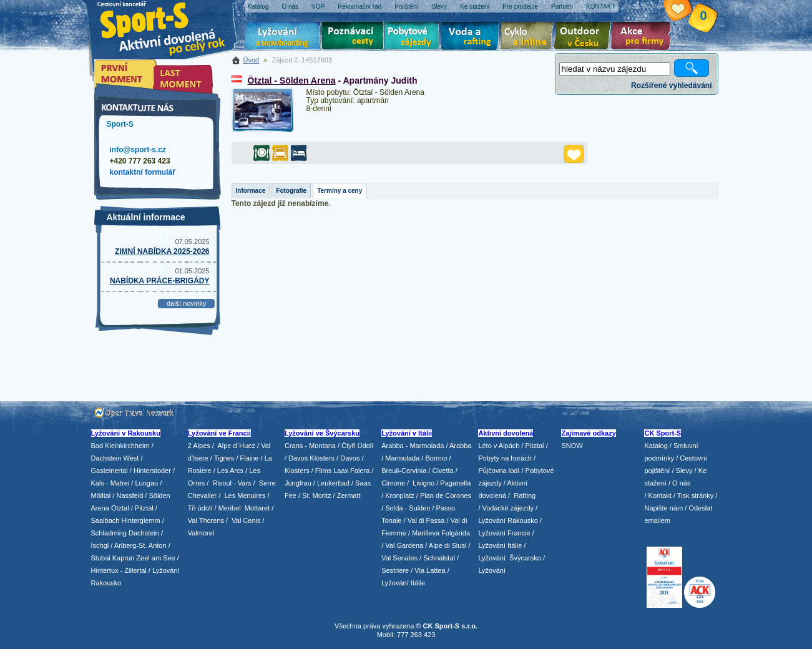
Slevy (684, 471)
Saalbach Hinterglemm (126, 520)
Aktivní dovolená (585, 37)
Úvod (252, 60)
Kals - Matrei (110, 483)
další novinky (187, 303)
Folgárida (456, 533)
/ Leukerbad (331, 483)
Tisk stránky (695, 495)
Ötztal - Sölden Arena (292, 81)
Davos (350, 458)
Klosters (297, 471)
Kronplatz (399, 495)
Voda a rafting (472, 37)
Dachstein (144, 533)
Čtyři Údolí (357, 446)
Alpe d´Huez (237, 446)
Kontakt (660, 495)
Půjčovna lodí (499, 471)
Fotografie (291, 191)
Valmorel (201, 533)
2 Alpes (199, 446)
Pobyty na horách (505, 458)
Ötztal (120, 508)
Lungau (146, 483)
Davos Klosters (311, 458)
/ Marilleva (424, 533)
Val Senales (399, 558)
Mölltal (101, 495)
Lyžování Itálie (403, 583)
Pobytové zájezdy (413, 37)
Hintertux (105, 570)
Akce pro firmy (644, 37)
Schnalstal (439, 558)
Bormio (436, 458)
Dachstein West (115, 458)
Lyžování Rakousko (508, 520)
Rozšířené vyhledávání (671, 85)
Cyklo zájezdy (529, 37)
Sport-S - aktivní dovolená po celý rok (169, 27)
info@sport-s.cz (138, 150)
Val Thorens (206, 520)
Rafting (525, 495)
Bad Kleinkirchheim (120, 446)
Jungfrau (298, 483)
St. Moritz (316, 495)
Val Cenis (246, 520)
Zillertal (136, 570)
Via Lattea (430, 570)
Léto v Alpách (499, 446)
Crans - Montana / (313, 446)
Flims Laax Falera (342, 471)
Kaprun (123, 558)
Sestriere (395, 570)
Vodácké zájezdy (508, 508)
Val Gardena (404, 545)
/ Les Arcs (228, 471)
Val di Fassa (426, 520)
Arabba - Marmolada (413, 446)
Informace (251, 191)
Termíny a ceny (340, 191)
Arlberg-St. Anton (140, 545)
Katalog (656, 446)
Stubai (101, 558)
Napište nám (663, 508)
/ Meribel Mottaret (242, 508)
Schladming (110, 533)
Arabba (460, 446)
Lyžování (283, 37)
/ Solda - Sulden (406, 508)
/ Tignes (223, 458)
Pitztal (144, 508)
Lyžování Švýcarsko (509, 558)
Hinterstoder (152, 471)
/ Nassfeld (128, 495)
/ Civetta (441, 471)
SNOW (572, 446)
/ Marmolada (400, 458)
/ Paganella (453, 483)
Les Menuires (245, 495)
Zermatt (349, 495)
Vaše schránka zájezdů (687, 11)
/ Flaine (247, 458)
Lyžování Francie (504, 533)
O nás (681, 483)
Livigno (423, 483)
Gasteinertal (110, 471)
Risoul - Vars (232, 483)
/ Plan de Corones (444, 495)
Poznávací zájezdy (353, 37)
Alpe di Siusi (448, 545)
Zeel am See (155, 558)
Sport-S (120, 124)
